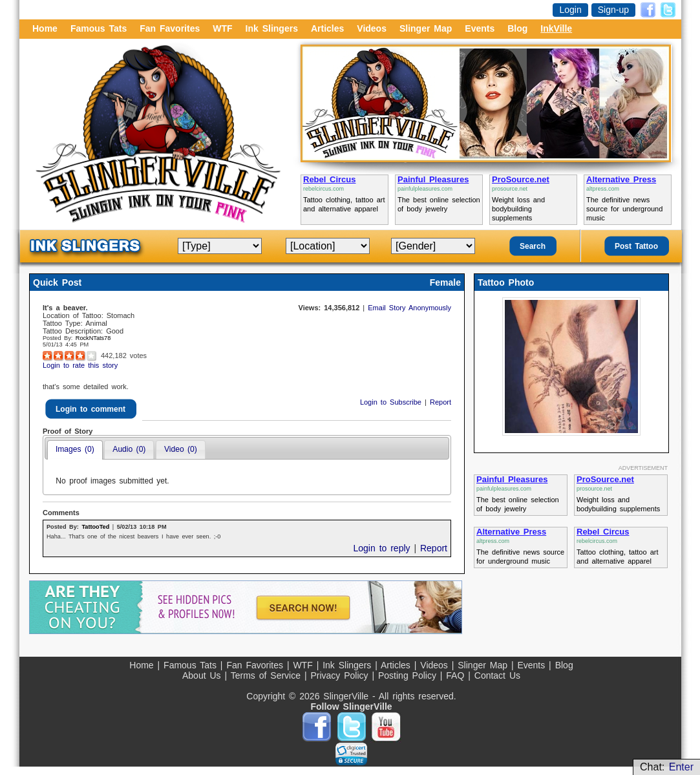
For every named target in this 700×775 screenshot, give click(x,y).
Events (480, 28)
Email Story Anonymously (409, 308)
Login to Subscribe (392, 402)
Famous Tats (99, 28)
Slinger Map (426, 28)
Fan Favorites (170, 28)
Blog (517, 28)
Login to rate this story (80, 365)
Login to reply (383, 548)
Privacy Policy (341, 675)
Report (440, 402)
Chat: (667, 767)
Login (570, 10)
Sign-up (613, 10)
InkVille (556, 28)
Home (45, 28)
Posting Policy (409, 675)
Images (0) (75, 449)
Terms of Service (268, 675)
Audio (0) (129, 449)
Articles (327, 28)
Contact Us (497, 675)
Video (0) (181, 449)
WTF (222, 28)
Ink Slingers (272, 28)
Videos (372, 28)
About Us (203, 675)
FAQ (457, 675)
